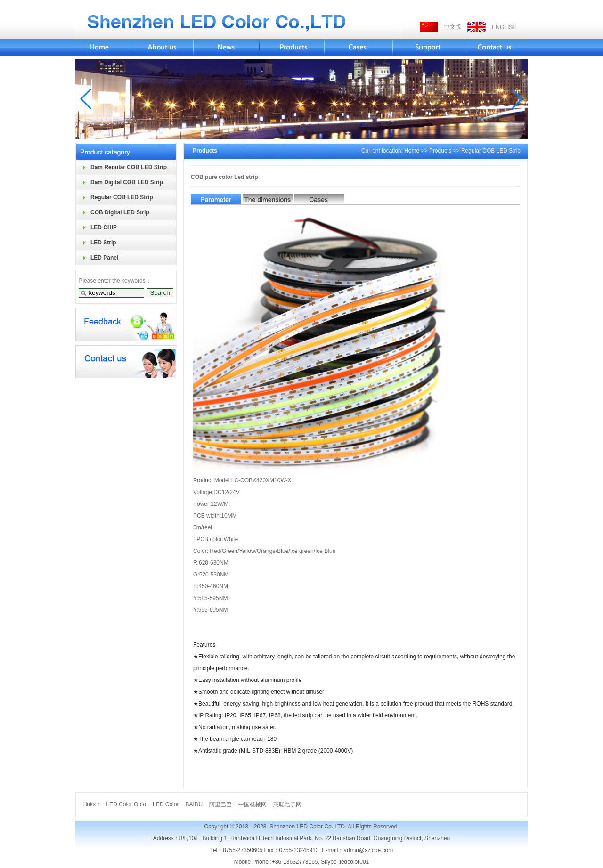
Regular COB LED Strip (122, 197)
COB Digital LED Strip (120, 212)
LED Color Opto (126, 804)
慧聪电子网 (287, 804)
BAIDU (194, 804)
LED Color (166, 804)
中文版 (453, 27)
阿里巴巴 (220, 804)
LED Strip (103, 243)
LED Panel (104, 258)
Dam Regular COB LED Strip (129, 167)
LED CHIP (104, 227)
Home (412, 151)
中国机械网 (253, 804)
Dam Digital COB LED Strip (127, 182)
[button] (86, 99)
